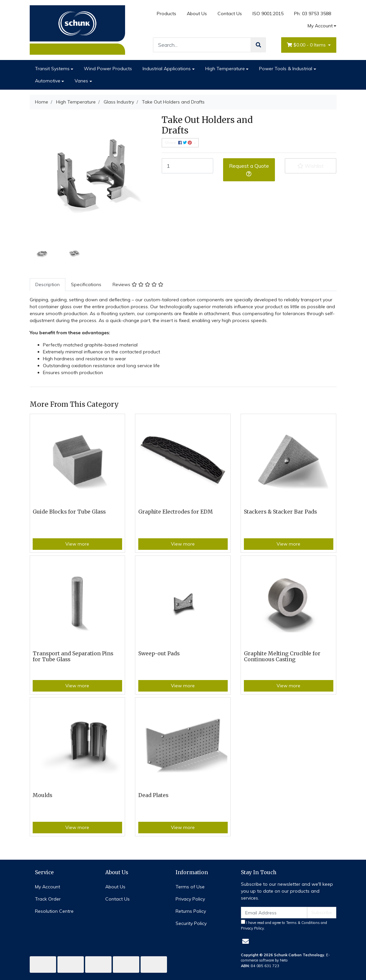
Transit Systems (52, 69)
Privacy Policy (190, 899)
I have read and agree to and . (284, 925)
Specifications (86, 284)
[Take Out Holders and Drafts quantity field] (188, 166)
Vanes (81, 81)
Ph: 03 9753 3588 (313, 14)
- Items (307, 45)
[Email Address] (274, 913)
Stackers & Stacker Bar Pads (280, 512)
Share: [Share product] (179, 143)
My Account (48, 887)
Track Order (48, 899)
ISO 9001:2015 (268, 14)
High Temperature (225, 69)
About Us (197, 14)
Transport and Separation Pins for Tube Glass (73, 657)
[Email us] (246, 941)
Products (166, 14)
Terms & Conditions (303, 923)
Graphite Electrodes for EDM (176, 512)
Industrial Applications (167, 69)
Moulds (42, 795)
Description (48, 284)
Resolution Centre (54, 911)
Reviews (138, 284)
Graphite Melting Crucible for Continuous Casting (282, 657)
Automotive (48, 81)
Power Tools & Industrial (286, 69)
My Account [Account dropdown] (320, 26)
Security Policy (191, 923)
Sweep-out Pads (159, 653)
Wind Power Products (108, 69)
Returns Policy (191, 911)
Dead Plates (153, 795)
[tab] (48, 285)
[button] (311, 166)
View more (77, 544)
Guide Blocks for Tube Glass (69, 512)
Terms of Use (190, 887)
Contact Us (230, 14)
